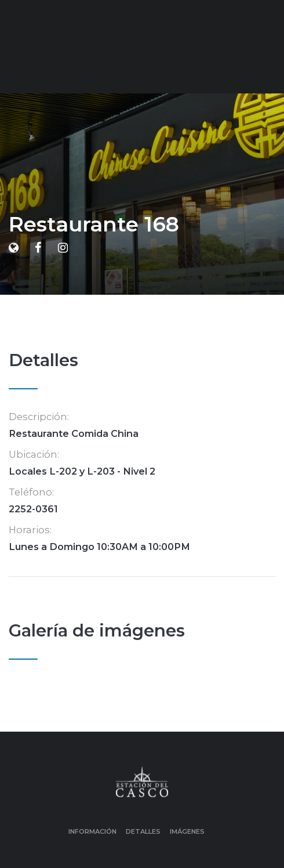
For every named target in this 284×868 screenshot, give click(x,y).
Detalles (143, 831)
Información (92, 831)
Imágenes (187, 831)
